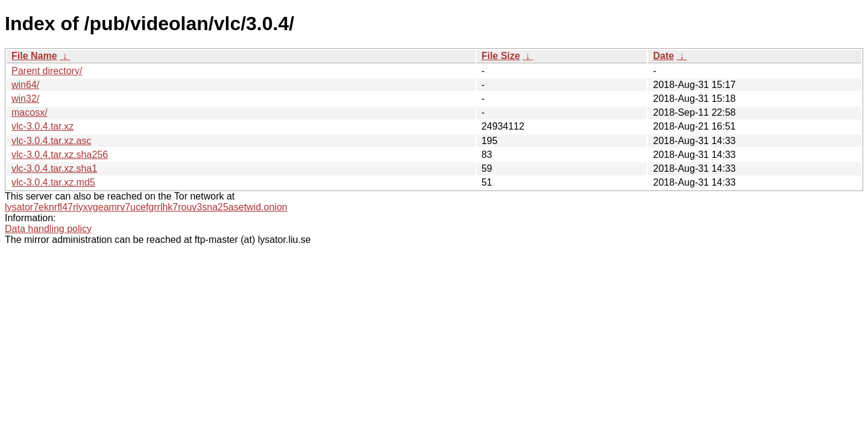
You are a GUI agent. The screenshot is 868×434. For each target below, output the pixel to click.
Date (663, 56)
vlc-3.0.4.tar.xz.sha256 (60, 155)
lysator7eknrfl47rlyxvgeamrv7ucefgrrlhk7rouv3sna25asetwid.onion (146, 207)
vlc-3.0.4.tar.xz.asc (52, 141)
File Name (34, 56)
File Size (501, 56)
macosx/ (30, 112)
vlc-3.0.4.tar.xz (42, 126)
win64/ (25, 85)
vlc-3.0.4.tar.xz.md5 (53, 182)
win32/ (25, 99)
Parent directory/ (47, 71)
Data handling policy (48, 229)
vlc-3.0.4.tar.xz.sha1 (54, 168)
